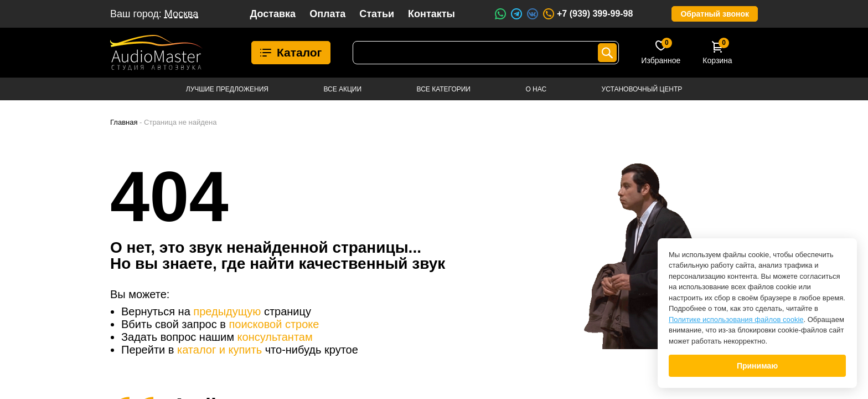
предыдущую (227, 311)
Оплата (327, 14)
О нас (536, 89)
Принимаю (757, 366)
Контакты (432, 14)
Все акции (342, 89)
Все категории (444, 89)
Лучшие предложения (227, 89)
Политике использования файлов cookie (736, 319)
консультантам (275, 337)
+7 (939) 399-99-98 (587, 14)
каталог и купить (219, 350)
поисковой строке (274, 324)
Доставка (273, 14)
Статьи (377, 14)
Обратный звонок (715, 14)
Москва (181, 14)
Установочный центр (642, 89)
